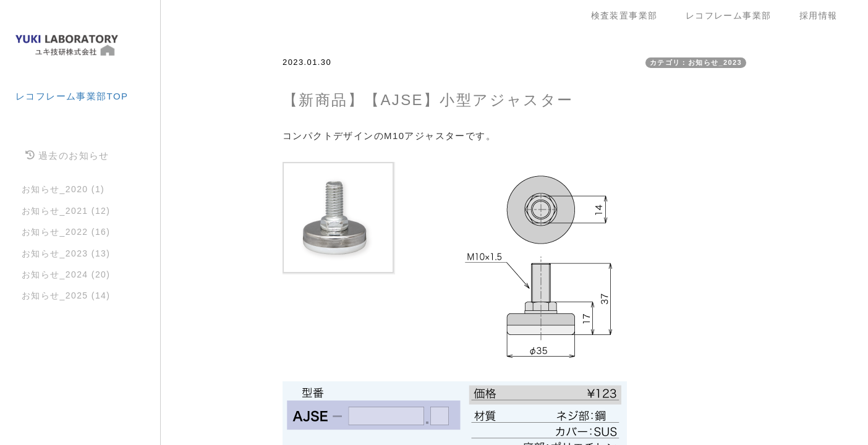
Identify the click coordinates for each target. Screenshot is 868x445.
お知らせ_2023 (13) (66, 253)
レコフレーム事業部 (733, 15)
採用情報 (819, 15)
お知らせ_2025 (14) (66, 295)
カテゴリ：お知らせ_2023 (696, 62)
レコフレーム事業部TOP (72, 96)
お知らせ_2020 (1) (63, 189)
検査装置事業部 (629, 15)
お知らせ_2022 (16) (66, 232)
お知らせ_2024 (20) (66, 274)
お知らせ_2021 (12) (66, 211)
